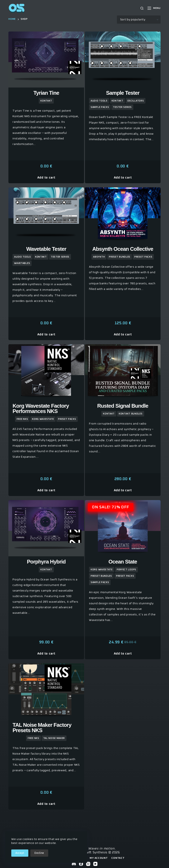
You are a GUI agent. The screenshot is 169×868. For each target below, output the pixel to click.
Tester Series (122, 107)
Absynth (99, 257)
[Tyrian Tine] (46, 60)
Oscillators (136, 101)
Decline (39, 853)
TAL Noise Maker (54, 738)
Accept (20, 853)
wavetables (22, 263)
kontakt (46, 101)
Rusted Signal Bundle (123, 406)
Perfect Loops (126, 570)
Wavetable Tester (46, 249)
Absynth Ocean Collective (123, 249)
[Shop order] (139, 20)
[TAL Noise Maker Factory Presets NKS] (46, 691)
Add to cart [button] (46, 178)
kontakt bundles (131, 414)
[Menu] (154, 8)
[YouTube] (95, 864)
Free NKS (22, 419)
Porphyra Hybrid (46, 562)
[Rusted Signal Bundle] (123, 372)
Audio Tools (99, 101)
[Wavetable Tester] (46, 215)
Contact (118, 858)
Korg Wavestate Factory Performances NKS (41, 408)
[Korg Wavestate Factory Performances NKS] (46, 372)
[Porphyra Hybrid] (46, 528)
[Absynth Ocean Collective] (123, 215)
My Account (99, 858)
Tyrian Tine (46, 93)
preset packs (143, 257)
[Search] (142, 8)
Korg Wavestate (43, 419)
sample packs (100, 107)
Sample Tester (123, 93)
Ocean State (123, 562)
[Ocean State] (123, 528)
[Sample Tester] (123, 60)
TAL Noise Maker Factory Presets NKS (42, 728)
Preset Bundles (120, 257)
